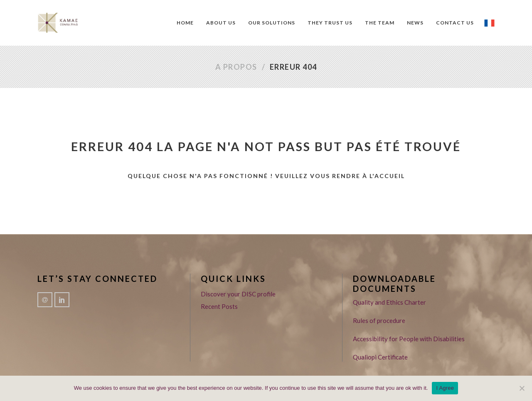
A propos (236, 67)
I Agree (445, 388)
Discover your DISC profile (238, 294)
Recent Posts (219, 306)
